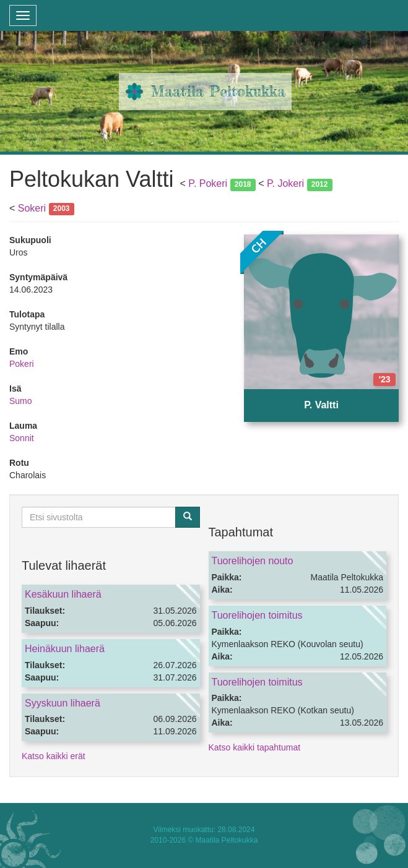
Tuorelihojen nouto (253, 561)
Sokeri (32, 208)
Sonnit (22, 438)
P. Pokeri (208, 183)
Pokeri (22, 364)
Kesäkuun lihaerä (63, 594)
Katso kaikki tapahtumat (255, 747)
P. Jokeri (285, 183)
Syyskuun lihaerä (63, 703)
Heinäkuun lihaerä (65, 649)
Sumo (21, 401)
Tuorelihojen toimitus (257, 615)
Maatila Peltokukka (218, 91)
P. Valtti (321, 405)
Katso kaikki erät (54, 756)
